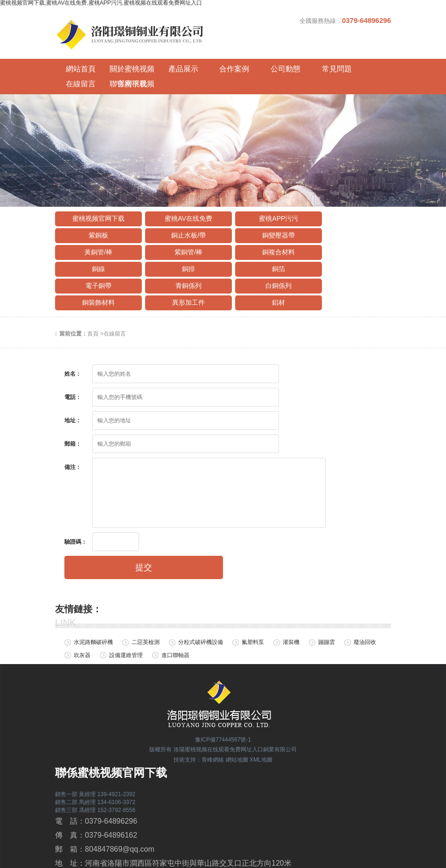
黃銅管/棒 (263, 207)
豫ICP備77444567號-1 (223, 694)
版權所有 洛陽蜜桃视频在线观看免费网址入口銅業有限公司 (223, 705)
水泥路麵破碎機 (93, 597)
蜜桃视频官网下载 (95, 190)
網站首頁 (76, 56)
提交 (144, 523)
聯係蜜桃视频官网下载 (370, 58)
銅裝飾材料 (347, 241)
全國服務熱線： (345, 20)
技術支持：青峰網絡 (199, 715)
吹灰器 (82, 610)
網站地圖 (237, 715)
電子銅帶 (95, 241)
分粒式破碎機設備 (201, 597)
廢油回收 (365, 597)
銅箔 (347, 224)
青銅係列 (179, 241)
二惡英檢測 (146, 597)
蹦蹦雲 (327, 597)
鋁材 (179, 258)
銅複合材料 (95, 224)
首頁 (93, 289)
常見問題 (286, 56)
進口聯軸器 (175, 610)
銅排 (263, 224)
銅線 (179, 224)
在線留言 (328, 56)
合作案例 (202, 56)
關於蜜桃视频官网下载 (118, 58)
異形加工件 (95, 258)
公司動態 (244, 56)
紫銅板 (347, 190)
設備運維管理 (126, 610)
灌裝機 (291, 597)
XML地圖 (261, 715)
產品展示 (160, 56)
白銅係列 (263, 241)
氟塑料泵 (253, 597)
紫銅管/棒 (347, 207)
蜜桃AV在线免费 (180, 190)
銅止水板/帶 (95, 207)
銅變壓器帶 (179, 207)
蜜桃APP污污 (263, 190)
